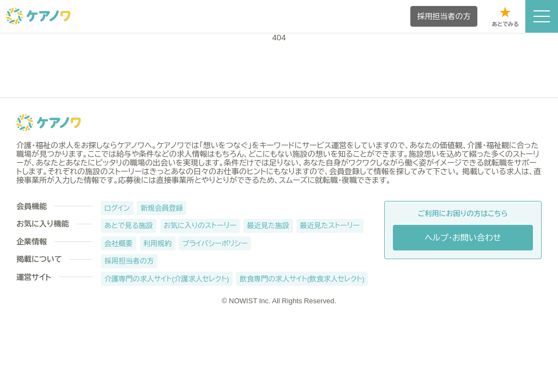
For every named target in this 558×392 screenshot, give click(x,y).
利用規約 (157, 244)
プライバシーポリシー (215, 244)
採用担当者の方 (129, 261)
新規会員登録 (162, 208)
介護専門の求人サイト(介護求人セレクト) (167, 279)
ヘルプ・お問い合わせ (463, 238)
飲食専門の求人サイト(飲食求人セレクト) (302, 279)
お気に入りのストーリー (200, 226)
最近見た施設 (268, 226)
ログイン (117, 208)
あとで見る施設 (129, 226)
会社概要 (119, 244)
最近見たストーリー (330, 226)
